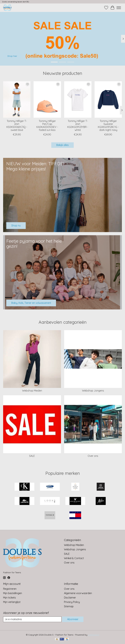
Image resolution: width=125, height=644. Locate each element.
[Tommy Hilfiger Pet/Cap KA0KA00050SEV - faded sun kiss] (47, 99)
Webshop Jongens (93, 391)
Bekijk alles (63, 145)
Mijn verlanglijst (12, 602)
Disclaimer (70, 598)
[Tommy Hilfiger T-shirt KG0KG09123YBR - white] (78, 99)
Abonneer (73, 619)
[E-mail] (32, 619)
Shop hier (12, 56)
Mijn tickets (9, 598)
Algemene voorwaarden (78, 593)
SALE (32, 456)
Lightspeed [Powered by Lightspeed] (94, 635)
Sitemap (69, 606)
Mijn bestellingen (13, 593)
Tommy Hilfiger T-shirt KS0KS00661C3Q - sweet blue (17, 126)
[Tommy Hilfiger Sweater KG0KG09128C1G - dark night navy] (108, 99)
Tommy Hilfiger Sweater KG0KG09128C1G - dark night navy (108, 126)
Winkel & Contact (74, 558)
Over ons (93, 456)
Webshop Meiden (32, 391)
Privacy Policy (72, 602)
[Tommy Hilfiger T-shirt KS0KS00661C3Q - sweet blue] (17, 99)
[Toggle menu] (119, 8)
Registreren (10, 589)
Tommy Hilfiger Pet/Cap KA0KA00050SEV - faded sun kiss (47, 126)
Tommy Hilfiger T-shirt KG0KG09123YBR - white (78, 126)
